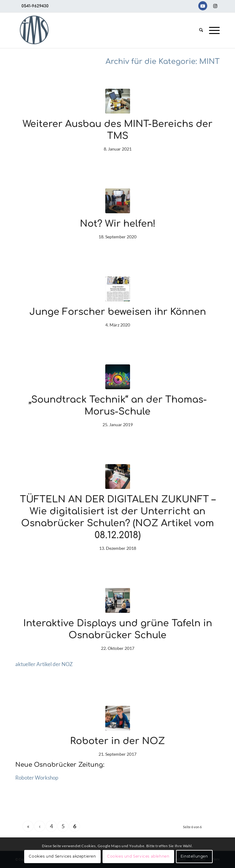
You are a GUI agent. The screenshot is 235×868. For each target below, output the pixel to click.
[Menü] (213, 30)
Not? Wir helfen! (118, 224)
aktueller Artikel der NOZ (44, 664)
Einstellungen (194, 856)
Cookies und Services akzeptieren (62, 856)
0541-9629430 (35, 6)
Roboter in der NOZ (117, 741)
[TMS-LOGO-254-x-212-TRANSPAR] (34, 30)
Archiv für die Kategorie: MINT (163, 62)
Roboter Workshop (37, 778)
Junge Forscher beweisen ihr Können (118, 312)
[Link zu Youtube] (203, 6)
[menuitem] (201, 30)
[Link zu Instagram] (215, 6)
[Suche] (201, 30)
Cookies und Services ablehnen (138, 856)
